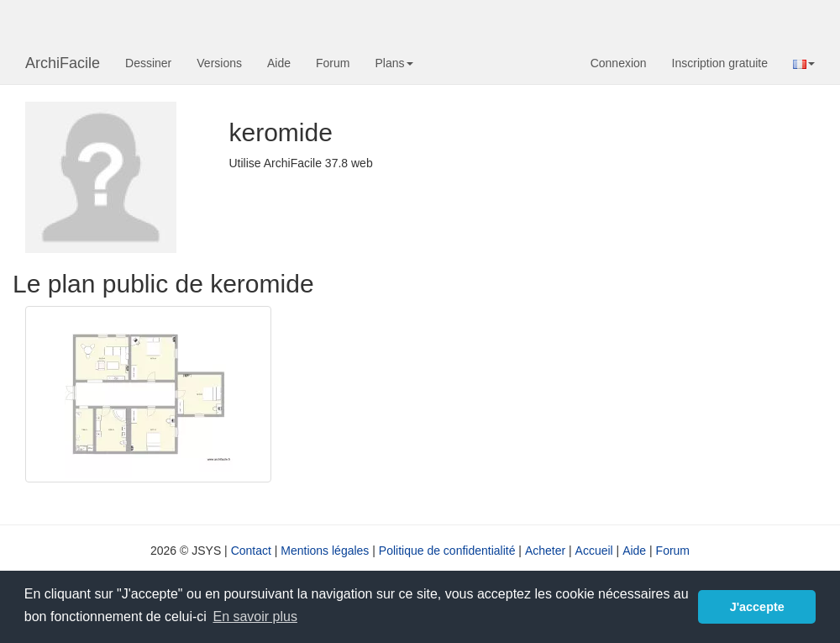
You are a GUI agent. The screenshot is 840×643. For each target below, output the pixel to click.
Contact (251, 551)
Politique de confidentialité (447, 551)
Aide (279, 63)
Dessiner (148, 63)
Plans (394, 63)
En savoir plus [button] (255, 617)
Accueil (594, 551)
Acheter (545, 551)
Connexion (619, 63)
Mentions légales (325, 551)
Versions (219, 63)
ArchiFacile (63, 63)
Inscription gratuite (720, 63)
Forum (333, 63)
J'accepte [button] (757, 607)
